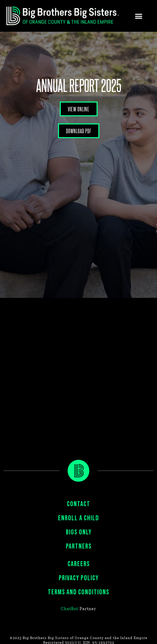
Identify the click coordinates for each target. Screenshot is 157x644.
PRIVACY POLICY (79, 578)
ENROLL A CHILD (78, 518)
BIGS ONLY (79, 532)
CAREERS (79, 564)
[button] (139, 16)
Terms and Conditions (78, 592)
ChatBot (69, 609)
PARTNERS (79, 546)
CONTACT (78, 504)
